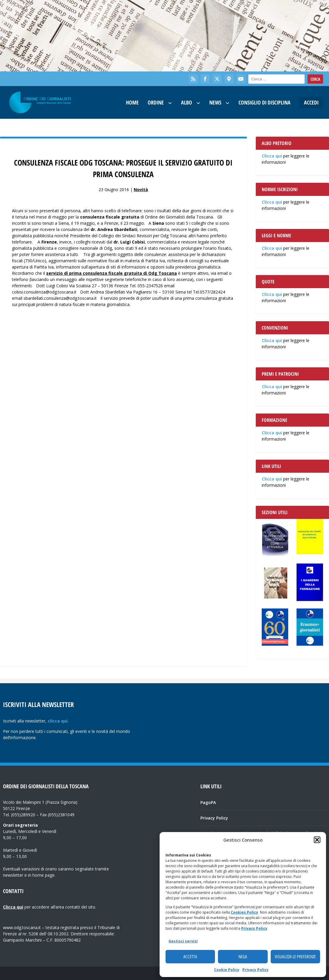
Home (132, 102)
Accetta (190, 957)
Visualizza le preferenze (295, 957)
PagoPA (208, 802)
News (215, 102)
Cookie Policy (227, 970)
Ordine (156, 102)
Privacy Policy (254, 928)
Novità (141, 189)
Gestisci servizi (183, 941)
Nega (243, 957)
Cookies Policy (244, 912)
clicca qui (58, 721)
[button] (317, 840)
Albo (187, 102)
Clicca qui (272, 156)
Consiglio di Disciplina (265, 102)
